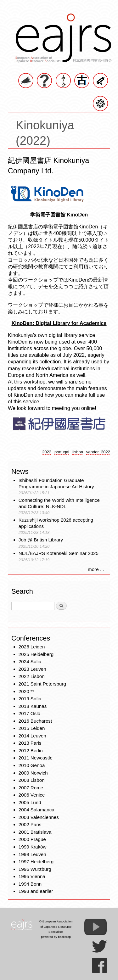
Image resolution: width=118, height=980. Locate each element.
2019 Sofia (30, 699)
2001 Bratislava (35, 832)
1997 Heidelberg (36, 862)
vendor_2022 (98, 452)
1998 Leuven (32, 854)
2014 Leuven (32, 736)
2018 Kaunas (33, 706)
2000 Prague (32, 839)
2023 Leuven (32, 669)
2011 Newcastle (36, 758)
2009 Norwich (33, 773)
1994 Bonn (30, 884)
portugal (62, 452)
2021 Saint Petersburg (42, 684)
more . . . (97, 569)
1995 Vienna (32, 876)
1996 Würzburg (35, 869)
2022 (47, 452)
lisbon (78, 452)
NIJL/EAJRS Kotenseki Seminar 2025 (59, 553)
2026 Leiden (32, 647)
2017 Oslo (29, 713)
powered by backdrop (56, 937)
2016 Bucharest (35, 721)
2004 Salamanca (37, 810)
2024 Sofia (30, 661)
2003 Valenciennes (39, 817)
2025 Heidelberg (36, 654)
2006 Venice (32, 795)
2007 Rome (31, 788)
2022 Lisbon (32, 676)
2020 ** (26, 691)
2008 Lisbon (32, 780)
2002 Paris (30, 824)
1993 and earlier (36, 891)
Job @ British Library (41, 540)
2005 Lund (30, 802)
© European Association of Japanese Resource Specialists (56, 926)
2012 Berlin (31, 750)
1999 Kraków (33, 847)
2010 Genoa (32, 765)
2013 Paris (30, 743)
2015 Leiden (32, 728)
